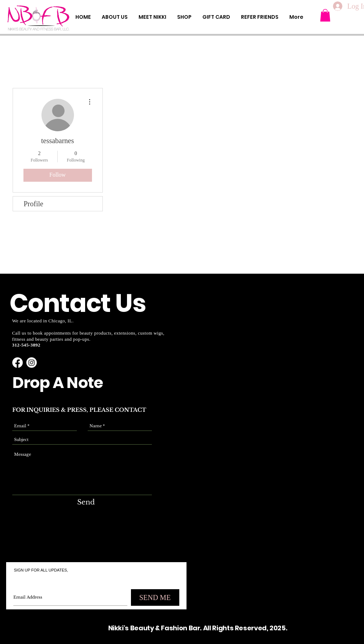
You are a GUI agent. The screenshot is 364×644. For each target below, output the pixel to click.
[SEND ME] (155, 597)
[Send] (86, 502)
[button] (325, 15)
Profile (34, 204)
